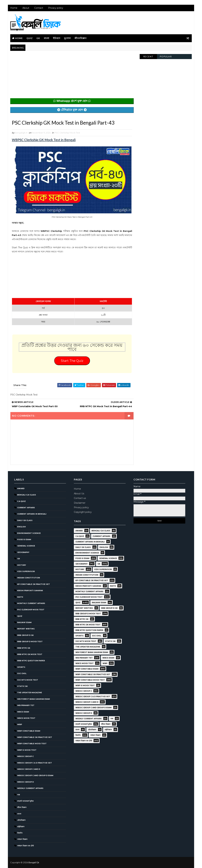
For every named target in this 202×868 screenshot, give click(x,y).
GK (38, 38)
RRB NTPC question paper (31, 661)
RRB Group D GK (25, 635)
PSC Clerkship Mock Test (67, 133)
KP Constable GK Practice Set (34, 584)
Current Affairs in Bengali (32, 514)
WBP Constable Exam (29, 731)
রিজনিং (20, 833)
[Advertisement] (72, 76)
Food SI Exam (24, 539)
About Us (79, 494)
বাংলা (47, 38)
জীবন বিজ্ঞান (22, 807)
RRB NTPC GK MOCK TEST (30, 654)
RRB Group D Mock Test (30, 642)
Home (14, 8)
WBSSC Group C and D (29, 769)
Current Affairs (26, 508)
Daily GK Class (25, 520)
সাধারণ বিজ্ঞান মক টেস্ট (25, 846)
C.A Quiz (21, 501)
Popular (166, 56)
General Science (26, 546)
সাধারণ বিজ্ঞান (22, 839)
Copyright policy (83, 512)
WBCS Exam (23, 712)
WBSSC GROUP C (25, 756)
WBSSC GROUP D (25, 782)
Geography (23, 552)
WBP (20, 724)
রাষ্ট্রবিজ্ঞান (21, 827)
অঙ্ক (19, 795)
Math (20, 597)
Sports (21, 667)
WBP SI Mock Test (27, 750)
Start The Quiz (72, 361)
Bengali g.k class (27, 495)
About (26, 8)
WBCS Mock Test (26, 718)
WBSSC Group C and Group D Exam (35, 775)
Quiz (30, 38)
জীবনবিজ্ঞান (80, 38)
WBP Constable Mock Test (32, 744)
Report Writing (26, 629)
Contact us (80, 498)
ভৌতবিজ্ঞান (21, 820)
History (22, 565)
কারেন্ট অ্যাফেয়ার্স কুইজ (25, 801)
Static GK (22, 686)
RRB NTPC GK (24, 648)
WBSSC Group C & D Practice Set (35, 763)
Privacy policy (56, 8)
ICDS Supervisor (26, 571)
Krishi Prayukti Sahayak (30, 591)
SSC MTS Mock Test (28, 680)
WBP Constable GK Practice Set (35, 737)
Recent (148, 56)
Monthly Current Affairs (31, 603)
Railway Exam (24, 622)
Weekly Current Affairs (30, 788)
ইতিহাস (57, 38)
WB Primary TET (26, 705)
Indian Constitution (29, 578)
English (21, 527)
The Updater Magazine (30, 693)
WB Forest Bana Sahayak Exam (34, 699)
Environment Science (29, 533)
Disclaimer (80, 503)
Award (21, 488)
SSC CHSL (22, 673)
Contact (39, 8)
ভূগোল (67, 38)
